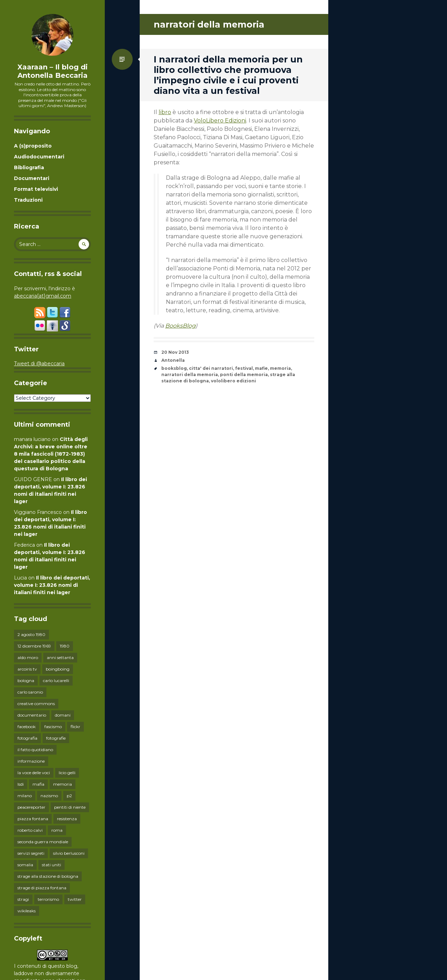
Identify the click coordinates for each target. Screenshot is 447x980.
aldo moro (28, 657)
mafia (38, 784)
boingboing (58, 669)
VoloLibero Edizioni (220, 121)
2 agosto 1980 (31, 634)
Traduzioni (28, 200)
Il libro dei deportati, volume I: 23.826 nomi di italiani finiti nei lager (52, 585)
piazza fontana (33, 819)
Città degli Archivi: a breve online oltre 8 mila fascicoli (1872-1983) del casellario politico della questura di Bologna (51, 454)
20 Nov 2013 (175, 352)
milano (25, 796)
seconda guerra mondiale (43, 842)
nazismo (49, 796)
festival (244, 368)
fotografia (27, 738)
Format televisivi (36, 189)
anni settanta (60, 657)
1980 (65, 646)
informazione (31, 761)
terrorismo (48, 899)
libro (165, 112)
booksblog (174, 368)
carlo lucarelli (56, 680)
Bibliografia (29, 167)
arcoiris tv (27, 669)
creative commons (36, 704)
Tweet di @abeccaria (39, 364)
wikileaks (27, 911)
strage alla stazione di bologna (48, 876)
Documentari (32, 178)
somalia (25, 865)
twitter (75, 899)
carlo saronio (30, 692)
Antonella (173, 360)
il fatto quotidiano (35, 750)
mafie (261, 368)
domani (63, 715)
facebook (27, 727)
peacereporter (31, 807)
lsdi (21, 784)
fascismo (53, 727)
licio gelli (67, 773)
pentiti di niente (70, 807)
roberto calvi (30, 830)
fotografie (56, 738)
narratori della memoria (190, 375)
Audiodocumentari (39, 157)
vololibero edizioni (233, 381)
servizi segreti (31, 853)
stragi (23, 899)
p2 (69, 796)
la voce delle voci (34, 773)
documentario (32, 715)
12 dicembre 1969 (34, 646)
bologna (26, 680)
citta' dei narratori (211, 368)
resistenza (67, 819)
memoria (63, 784)
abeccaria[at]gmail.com (43, 296)
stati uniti (52, 865)
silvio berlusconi (69, 853)
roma (57, 830)
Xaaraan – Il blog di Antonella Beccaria (53, 71)
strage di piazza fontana (42, 888)
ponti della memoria (244, 375)
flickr (75, 727)
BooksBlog (180, 326)
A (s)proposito (33, 146)
